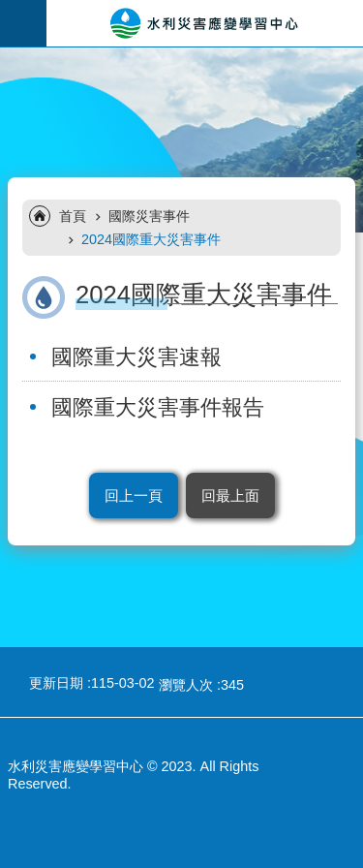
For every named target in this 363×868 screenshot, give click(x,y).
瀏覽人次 (186, 685)
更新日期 (56, 683)
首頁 (73, 216)
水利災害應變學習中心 (205, 23)
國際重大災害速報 (136, 357)
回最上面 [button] (230, 496)
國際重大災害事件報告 (158, 407)
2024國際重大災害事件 (151, 239)
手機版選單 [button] (23, 23)
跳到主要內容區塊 (10, 10)
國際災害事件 (149, 216)
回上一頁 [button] (134, 496)
